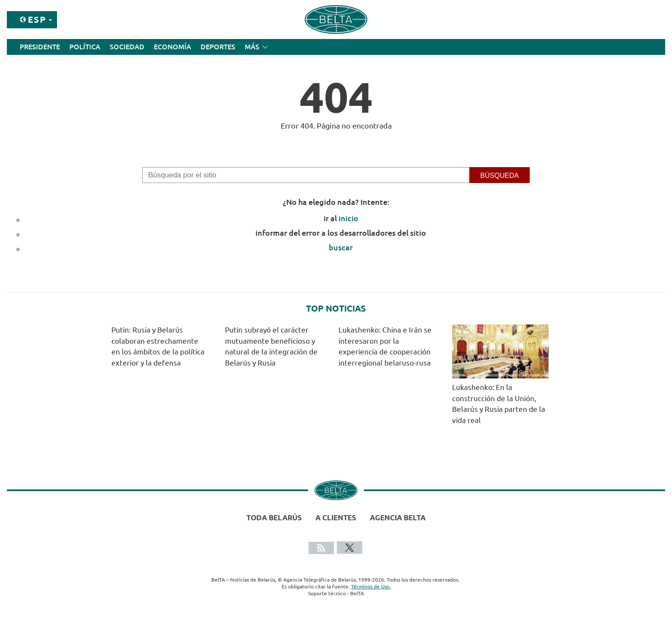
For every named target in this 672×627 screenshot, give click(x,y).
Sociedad (127, 47)
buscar (341, 247)
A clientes (336, 517)
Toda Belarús (274, 517)
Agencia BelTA (398, 517)
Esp (37, 19)
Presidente (40, 47)
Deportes (218, 47)
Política (85, 47)
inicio (348, 218)
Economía (172, 47)
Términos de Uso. (371, 586)
